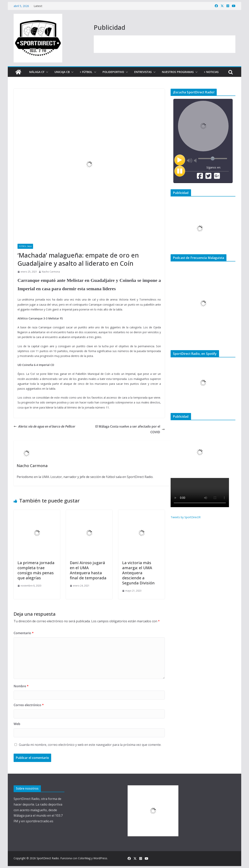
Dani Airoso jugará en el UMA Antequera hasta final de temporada (88, 570)
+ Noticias (211, 72)
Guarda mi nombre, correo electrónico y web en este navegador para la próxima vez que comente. (90, 745)
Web (17, 724)
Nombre (21, 686)
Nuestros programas (178, 72)
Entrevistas (143, 72)
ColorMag (84, 858)
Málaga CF (37, 72)
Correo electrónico (29, 705)
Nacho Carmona (51, 272)
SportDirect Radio (48, 858)
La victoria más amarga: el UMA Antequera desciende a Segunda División (138, 573)
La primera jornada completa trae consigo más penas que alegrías (36, 570)
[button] (46, 72)
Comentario (24, 633)
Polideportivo (113, 72)
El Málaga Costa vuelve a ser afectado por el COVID (130, 429)
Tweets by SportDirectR (186, 517)
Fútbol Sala (25, 246)
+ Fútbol (86, 72)
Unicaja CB (62, 72)
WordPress (100, 858)
